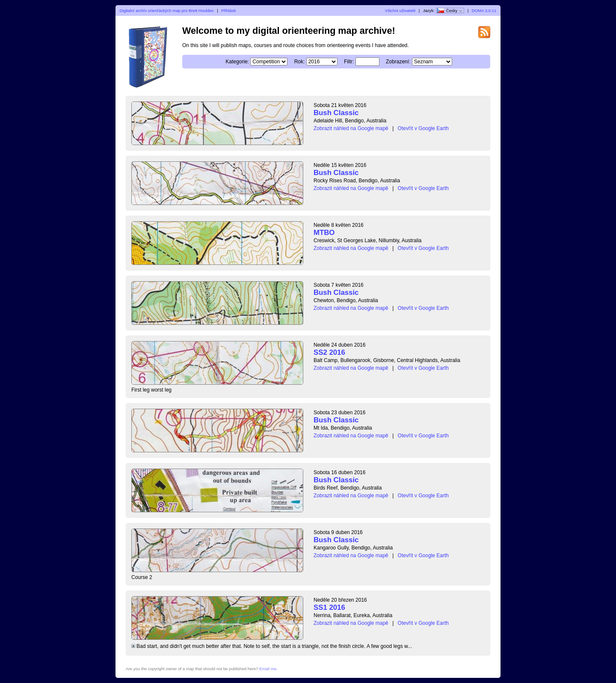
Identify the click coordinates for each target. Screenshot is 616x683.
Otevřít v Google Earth (423, 128)
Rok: (300, 62)
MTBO (324, 233)
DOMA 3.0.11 (484, 10)
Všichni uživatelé (400, 10)
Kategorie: (237, 62)
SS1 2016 (329, 607)
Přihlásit (228, 10)
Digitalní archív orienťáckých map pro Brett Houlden (167, 10)
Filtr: (349, 62)
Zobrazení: (398, 62)
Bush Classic (336, 113)
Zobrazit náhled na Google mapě (351, 128)
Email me (268, 669)
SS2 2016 (329, 352)
